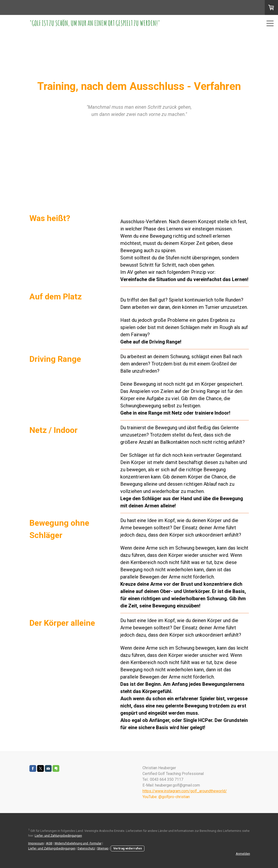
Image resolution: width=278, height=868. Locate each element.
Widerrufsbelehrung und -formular (78, 843)
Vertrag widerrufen (128, 848)
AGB (49, 843)
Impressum (36, 843)
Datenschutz (86, 848)
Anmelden (243, 854)
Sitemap (103, 848)
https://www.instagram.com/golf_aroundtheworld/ (185, 791)
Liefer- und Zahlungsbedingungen (58, 836)
